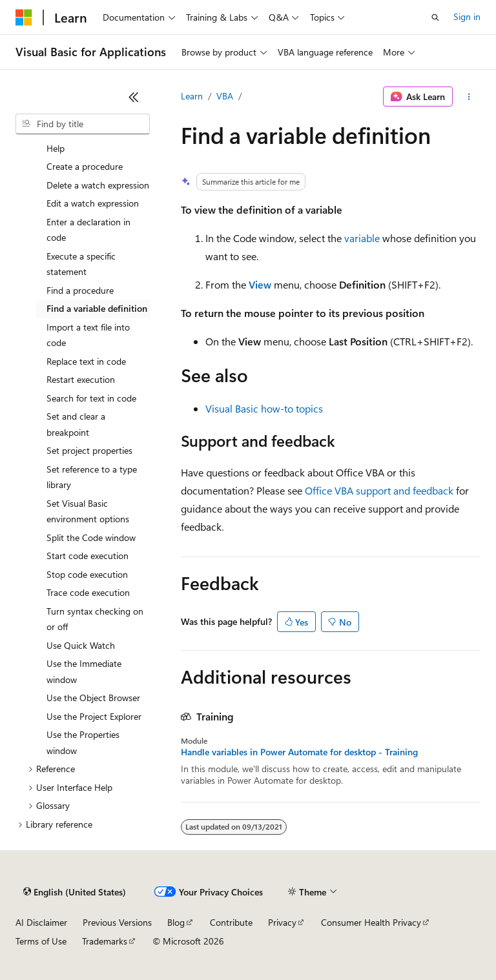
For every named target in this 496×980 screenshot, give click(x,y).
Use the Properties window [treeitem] (83, 742)
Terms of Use (41, 941)
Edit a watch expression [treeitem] (93, 203)
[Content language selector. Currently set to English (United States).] (75, 892)
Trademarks (105, 941)
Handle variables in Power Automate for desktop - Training (299, 752)
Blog (176, 922)
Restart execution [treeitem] (81, 379)
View (260, 284)
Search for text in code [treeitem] (91, 398)
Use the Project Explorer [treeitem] (94, 716)
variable (362, 238)
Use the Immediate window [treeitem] (84, 671)
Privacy (282, 922)
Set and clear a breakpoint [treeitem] (76, 424)
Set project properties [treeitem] (89, 450)
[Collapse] (134, 97)
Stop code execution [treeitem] (87, 574)
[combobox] (83, 124)
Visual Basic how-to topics (264, 408)
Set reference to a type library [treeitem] (92, 477)
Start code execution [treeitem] (88, 556)
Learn (192, 96)
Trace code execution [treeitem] (88, 592)
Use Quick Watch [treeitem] (81, 645)
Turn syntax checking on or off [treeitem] (95, 619)
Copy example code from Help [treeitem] (96, 140)
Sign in (467, 16)
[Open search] (435, 17)
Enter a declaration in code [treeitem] (88, 230)
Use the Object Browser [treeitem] (93, 698)
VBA (225, 96)
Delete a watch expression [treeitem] (98, 185)
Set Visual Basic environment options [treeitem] (88, 511)
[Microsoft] (24, 17)
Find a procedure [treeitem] (80, 290)
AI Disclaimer (41, 922)
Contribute (231, 922)
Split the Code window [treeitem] (91, 537)
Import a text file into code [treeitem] (88, 335)
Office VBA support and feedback (379, 490)
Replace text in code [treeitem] (86, 361)
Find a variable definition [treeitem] (97, 308)
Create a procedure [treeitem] (85, 166)
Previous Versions (117, 922)
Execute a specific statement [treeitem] (81, 264)
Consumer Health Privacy (371, 922)
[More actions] (469, 97)
